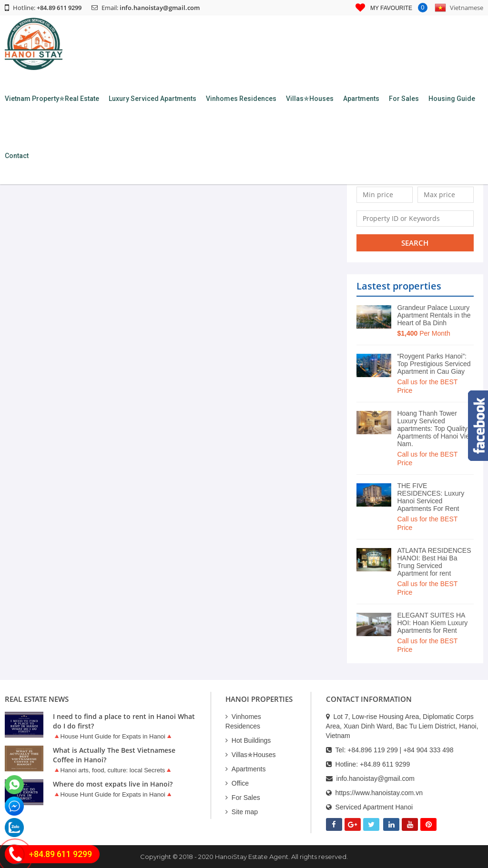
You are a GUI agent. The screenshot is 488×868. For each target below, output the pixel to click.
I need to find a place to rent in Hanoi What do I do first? (124, 721)
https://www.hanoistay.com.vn (379, 793)
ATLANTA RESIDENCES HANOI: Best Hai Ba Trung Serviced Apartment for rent (434, 562)
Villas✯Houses (310, 99)
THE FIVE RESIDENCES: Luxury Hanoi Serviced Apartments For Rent (431, 497)
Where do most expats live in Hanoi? (113, 784)
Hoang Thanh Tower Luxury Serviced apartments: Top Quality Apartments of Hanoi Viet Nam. (434, 429)
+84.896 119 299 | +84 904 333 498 (400, 750)
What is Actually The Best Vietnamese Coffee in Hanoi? (114, 755)
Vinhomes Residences (241, 99)
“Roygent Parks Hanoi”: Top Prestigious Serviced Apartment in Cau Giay (434, 364)
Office (237, 783)
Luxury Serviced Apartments (152, 99)
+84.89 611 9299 (385, 764)
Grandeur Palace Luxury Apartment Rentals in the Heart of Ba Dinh (434, 315)
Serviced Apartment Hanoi (374, 807)
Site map (242, 812)
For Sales (404, 99)
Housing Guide (452, 99)
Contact (17, 156)
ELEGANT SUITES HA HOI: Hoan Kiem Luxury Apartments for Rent (432, 623)
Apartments (361, 99)
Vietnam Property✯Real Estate (52, 99)
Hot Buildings (248, 740)
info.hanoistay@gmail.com (160, 8)
